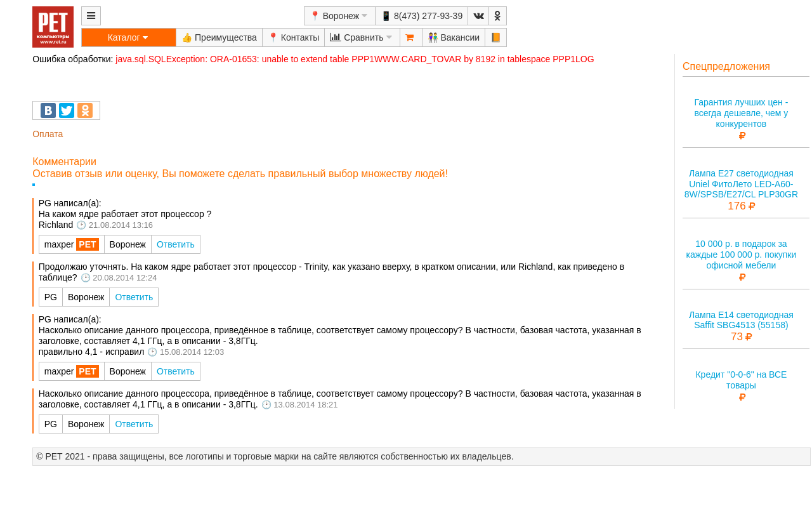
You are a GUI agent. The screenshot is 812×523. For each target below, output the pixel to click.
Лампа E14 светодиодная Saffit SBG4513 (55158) (741, 320)
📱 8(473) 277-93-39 (422, 16)
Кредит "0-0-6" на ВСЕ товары (741, 380)
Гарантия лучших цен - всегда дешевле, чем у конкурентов (741, 113)
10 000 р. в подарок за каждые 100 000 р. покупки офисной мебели (742, 255)
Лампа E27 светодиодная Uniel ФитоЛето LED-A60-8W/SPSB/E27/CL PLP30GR (741, 184)
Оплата (48, 134)
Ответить (176, 244)
